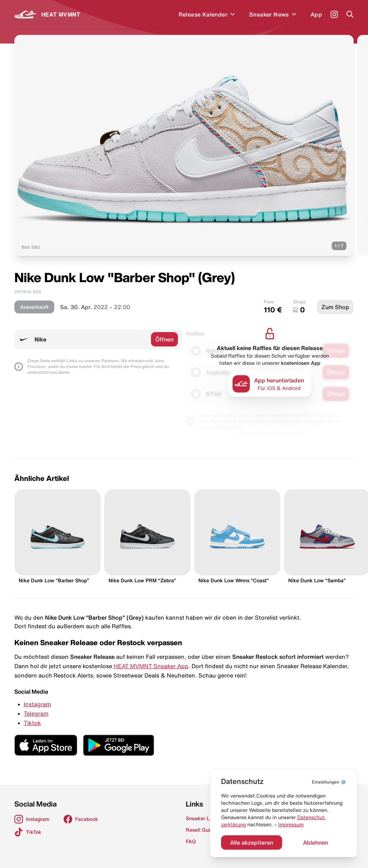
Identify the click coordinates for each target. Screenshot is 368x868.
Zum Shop (335, 307)
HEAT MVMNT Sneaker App (151, 666)
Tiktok (32, 723)
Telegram (36, 713)
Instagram (37, 704)
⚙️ (329, 782)
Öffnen (164, 339)
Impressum (291, 825)
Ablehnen (316, 842)
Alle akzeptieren (252, 842)
